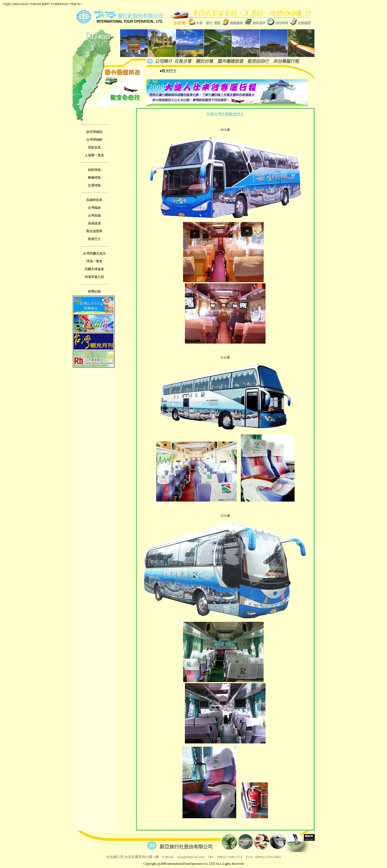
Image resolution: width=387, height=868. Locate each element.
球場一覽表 (94, 261)
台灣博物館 (94, 140)
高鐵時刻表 (94, 200)
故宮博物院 (94, 132)
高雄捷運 (94, 223)
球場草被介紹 (94, 277)
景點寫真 (94, 147)
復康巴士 (94, 239)
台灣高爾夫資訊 (94, 253)
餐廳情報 (94, 178)
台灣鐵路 (94, 208)
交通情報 (94, 185)
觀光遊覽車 (94, 231)
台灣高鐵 (94, 216)
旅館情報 (94, 170)
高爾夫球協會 (94, 269)
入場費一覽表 (94, 155)
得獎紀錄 (94, 291)
